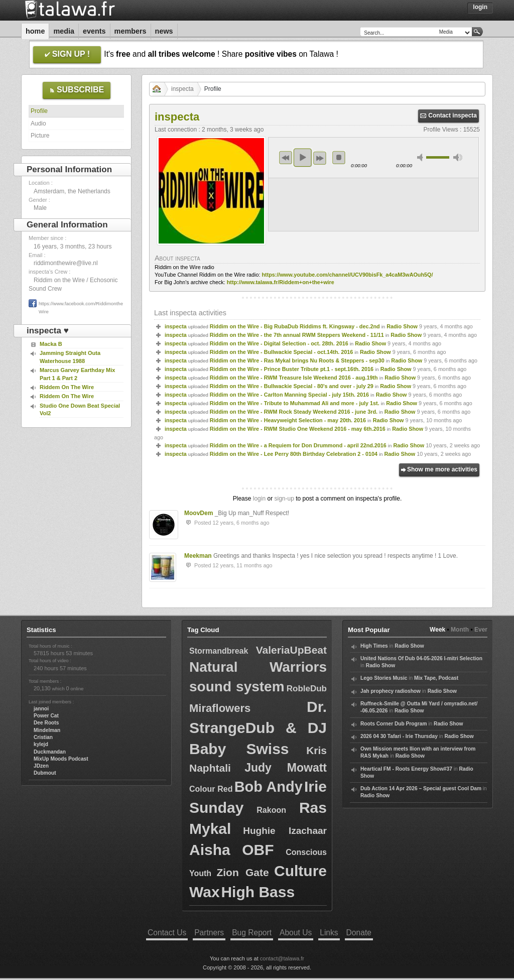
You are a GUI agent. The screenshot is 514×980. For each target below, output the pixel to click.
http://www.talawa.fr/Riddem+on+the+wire (281, 282)
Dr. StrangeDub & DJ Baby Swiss (258, 728)
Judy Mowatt (286, 768)
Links (329, 933)
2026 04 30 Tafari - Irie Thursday (399, 736)
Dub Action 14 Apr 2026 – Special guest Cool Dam (421, 788)
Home (35, 31)
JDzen (41, 766)
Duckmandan (50, 752)
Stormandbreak (219, 651)
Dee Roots (46, 723)
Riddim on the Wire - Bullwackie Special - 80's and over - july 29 (292, 386)
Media (64, 31)
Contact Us (167, 933)
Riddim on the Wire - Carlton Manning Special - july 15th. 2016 (289, 395)
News (164, 31)
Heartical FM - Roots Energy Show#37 (406, 769)
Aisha (210, 850)
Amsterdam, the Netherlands (72, 191)
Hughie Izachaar (285, 831)
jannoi (41, 709)
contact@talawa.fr (282, 958)
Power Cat (46, 716)
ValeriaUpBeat (291, 650)
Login (480, 7)
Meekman (198, 556)
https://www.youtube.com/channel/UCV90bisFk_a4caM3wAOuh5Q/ (347, 275)
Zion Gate (242, 872)
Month (460, 630)
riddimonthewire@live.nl (66, 263)
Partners (209, 933)
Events (94, 31)
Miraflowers (220, 708)
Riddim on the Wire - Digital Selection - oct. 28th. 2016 (279, 343)
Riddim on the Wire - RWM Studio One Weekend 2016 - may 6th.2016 (298, 429)
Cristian (43, 737)
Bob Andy (269, 787)
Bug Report (252, 933)
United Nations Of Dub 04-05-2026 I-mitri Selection (421, 658)
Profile (39, 111)
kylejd (41, 744)
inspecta (182, 89)
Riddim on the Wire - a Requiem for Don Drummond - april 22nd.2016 (298, 445)
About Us (296, 933)
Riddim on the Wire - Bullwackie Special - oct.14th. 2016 (282, 352)
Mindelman (47, 730)
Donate (359, 933)
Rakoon (271, 810)
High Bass (258, 892)
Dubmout (45, 773)
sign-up (284, 499)
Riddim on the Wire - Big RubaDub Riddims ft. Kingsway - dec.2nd (295, 326)
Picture (40, 136)
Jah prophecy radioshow (391, 691)
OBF (258, 850)
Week (437, 630)
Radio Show (402, 326)
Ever (481, 630)
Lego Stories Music (384, 678)
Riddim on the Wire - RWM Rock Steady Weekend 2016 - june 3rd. (294, 412)
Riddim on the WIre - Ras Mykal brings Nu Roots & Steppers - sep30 (297, 360)
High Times (374, 646)
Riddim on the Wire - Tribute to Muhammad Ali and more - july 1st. (295, 403)
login (259, 499)
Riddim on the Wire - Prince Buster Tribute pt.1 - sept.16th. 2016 (292, 369)
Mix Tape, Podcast (436, 678)
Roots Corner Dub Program (394, 724)
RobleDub (307, 689)
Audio (38, 124)
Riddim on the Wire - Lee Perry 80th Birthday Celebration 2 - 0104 (294, 454)
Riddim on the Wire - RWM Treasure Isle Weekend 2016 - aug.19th (294, 378)
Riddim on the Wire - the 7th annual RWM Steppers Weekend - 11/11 (297, 335)
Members (131, 31)
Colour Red (211, 789)
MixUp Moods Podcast (61, 759)
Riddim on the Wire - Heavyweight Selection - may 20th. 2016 (288, 420)
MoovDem (199, 513)
